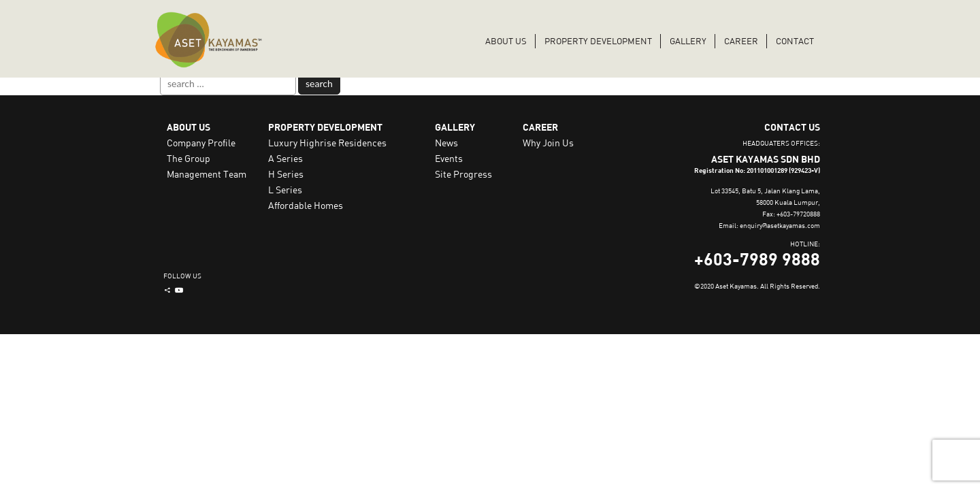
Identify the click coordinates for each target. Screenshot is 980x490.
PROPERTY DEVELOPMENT (598, 41)
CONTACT (795, 41)
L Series (285, 190)
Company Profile (201, 143)
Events (449, 158)
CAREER (741, 41)
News (446, 143)
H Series (286, 174)
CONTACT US (792, 127)
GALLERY (455, 127)
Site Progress (463, 174)
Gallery (688, 41)
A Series (285, 158)
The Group (189, 158)
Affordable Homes (306, 205)
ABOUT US (506, 41)
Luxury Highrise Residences (327, 143)
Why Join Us (548, 143)
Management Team (207, 174)
